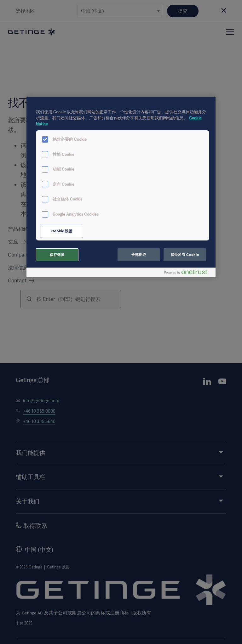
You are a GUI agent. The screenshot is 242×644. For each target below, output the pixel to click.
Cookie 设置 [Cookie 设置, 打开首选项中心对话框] (62, 231)
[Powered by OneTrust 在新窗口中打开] (188, 273)
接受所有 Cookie (185, 255)
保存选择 (57, 255)
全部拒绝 (139, 255)
